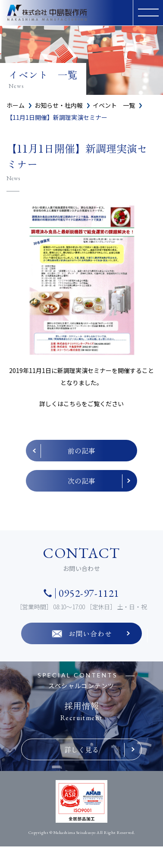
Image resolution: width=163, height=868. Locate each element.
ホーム (16, 105)
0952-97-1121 (89, 593)
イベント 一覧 (114, 105)
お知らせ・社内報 (59, 105)
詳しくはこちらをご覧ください (81, 404)
